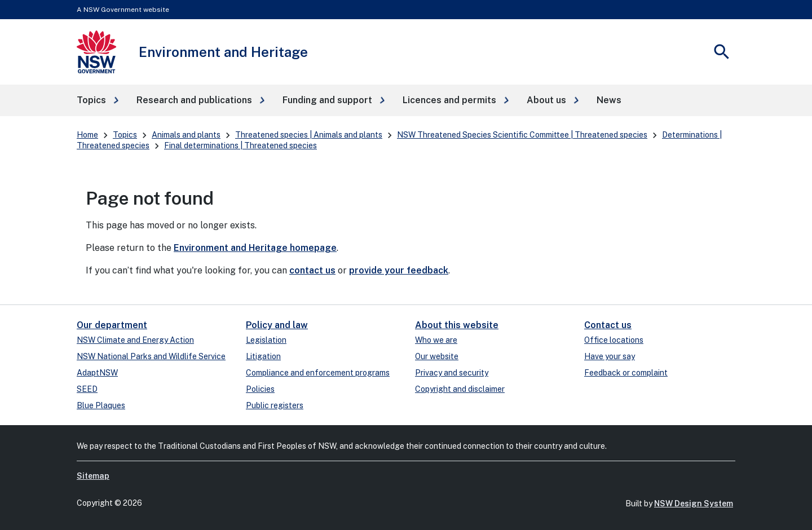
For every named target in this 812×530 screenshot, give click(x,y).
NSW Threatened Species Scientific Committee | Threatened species (522, 135)
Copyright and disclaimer (460, 389)
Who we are (436, 340)
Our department (112, 325)
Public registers (275, 405)
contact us (312, 270)
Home (87, 135)
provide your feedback (399, 270)
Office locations (614, 340)
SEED (87, 389)
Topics (125, 135)
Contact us (608, 325)
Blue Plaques (101, 405)
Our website (437, 356)
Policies (260, 389)
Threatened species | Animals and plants (309, 135)
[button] (98, 100)
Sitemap (93, 476)
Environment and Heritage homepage (255, 248)
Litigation (263, 356)
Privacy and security (452, 373)
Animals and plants (186, 135)
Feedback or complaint (626, 373)
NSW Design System (694, 503)
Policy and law (277, 325)
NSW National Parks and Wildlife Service (151, 356)
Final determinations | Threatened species (240, 145)
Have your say (610, 356)
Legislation (266, 340)
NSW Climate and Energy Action (135, 340)
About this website (457, 325)
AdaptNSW (97, 373)
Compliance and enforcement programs (318, 373)
